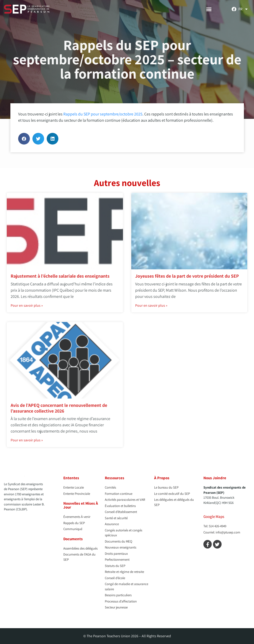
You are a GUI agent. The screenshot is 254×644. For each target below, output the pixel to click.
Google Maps (214, 516)
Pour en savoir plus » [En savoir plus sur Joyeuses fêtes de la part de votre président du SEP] (151, 305)
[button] (209, 9)
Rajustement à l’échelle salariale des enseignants (60, 276)
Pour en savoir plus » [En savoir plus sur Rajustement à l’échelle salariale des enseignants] (27, 305)
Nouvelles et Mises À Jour (81, 505)
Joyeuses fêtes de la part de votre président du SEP (187, 276)
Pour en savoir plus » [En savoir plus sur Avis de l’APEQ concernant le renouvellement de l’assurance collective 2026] (27, 440)
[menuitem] (243, 9)
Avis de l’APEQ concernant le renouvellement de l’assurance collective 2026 (59, 408)
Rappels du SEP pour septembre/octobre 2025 (103, 114)
